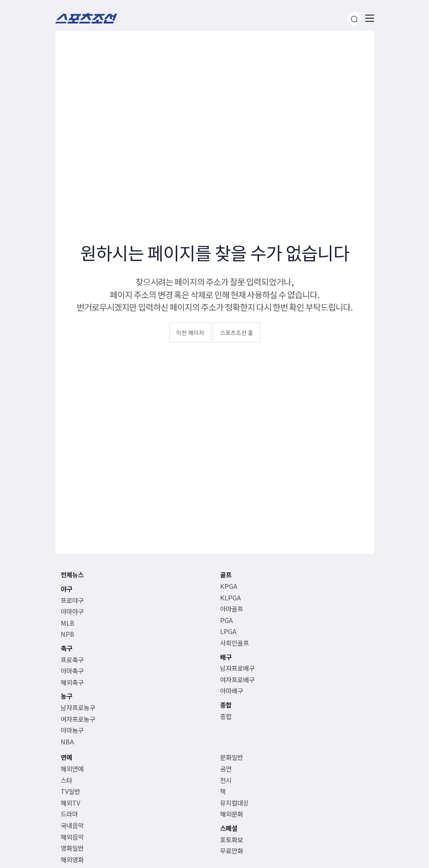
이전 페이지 (190, 333)
